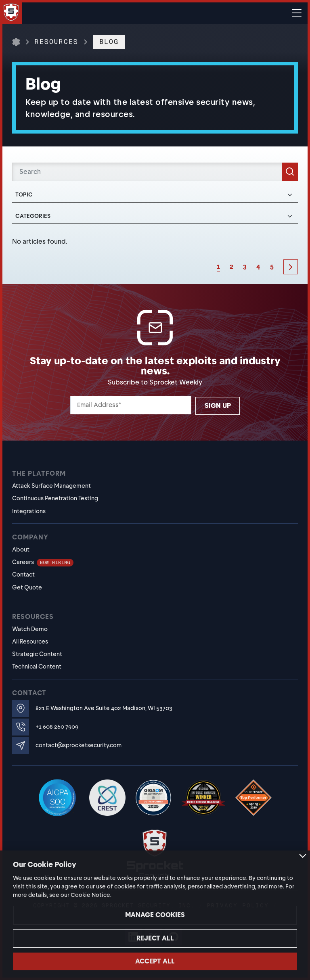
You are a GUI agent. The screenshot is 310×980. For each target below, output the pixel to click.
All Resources (30, 641)
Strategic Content (37, 654)
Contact (23, 575)
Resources (57, 42)
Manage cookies (155, 915)
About (21, 550)
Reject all (155, 938)
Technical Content (37, 667)
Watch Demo (30, 629)
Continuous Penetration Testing (55, 498)
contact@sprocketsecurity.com (79, 745)
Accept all (155, 961)
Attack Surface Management (51, 486)
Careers (43, 562)
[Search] (155, 172)
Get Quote (27, 587)
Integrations (29, 511)
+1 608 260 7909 (57, 727)
